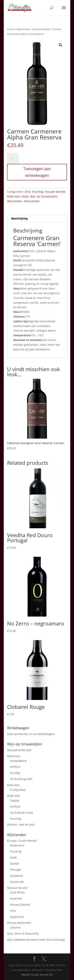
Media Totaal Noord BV (37, 975)
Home (11, 29)
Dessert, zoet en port (21, 825)
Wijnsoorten (32, 201)
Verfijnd (15, 767)
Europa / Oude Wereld (22, 841)
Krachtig (38, 192)
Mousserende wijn (19, 750)
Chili (28, 192)
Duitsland (16, 876)
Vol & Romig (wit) (21, 779)
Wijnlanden (23, 29)
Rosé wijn (13, 785)
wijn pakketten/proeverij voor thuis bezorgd (36, 940)
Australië (16, 898)
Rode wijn (14, 196)
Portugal (16, 870)
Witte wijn (14, 756)
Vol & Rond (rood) (22, 813)
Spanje (15, 863)
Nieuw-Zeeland (20, 905)
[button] (61, 45)
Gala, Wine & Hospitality (23, 933)
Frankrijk (16, 851)
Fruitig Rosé (18, 790)
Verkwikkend (18, 761)
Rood (25, 196)
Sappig (15, 800)
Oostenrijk (17, 882)
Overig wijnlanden (19, 923)
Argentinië (17, 917)
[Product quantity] (13, 159)
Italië (13, 858)
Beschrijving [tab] (19, 218)
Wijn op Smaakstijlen (44, 196)
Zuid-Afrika (17, 892)
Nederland (17, 845)
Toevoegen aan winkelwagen (37, 172)
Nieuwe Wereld (41, 29)
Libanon (15, 927)
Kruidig (15, 773)
